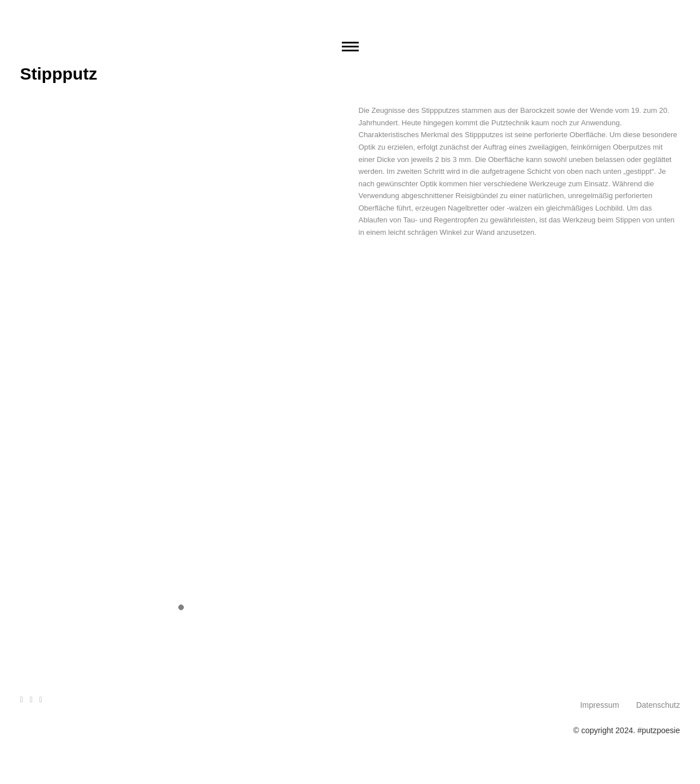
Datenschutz (658, 705)
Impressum (599, 705)
